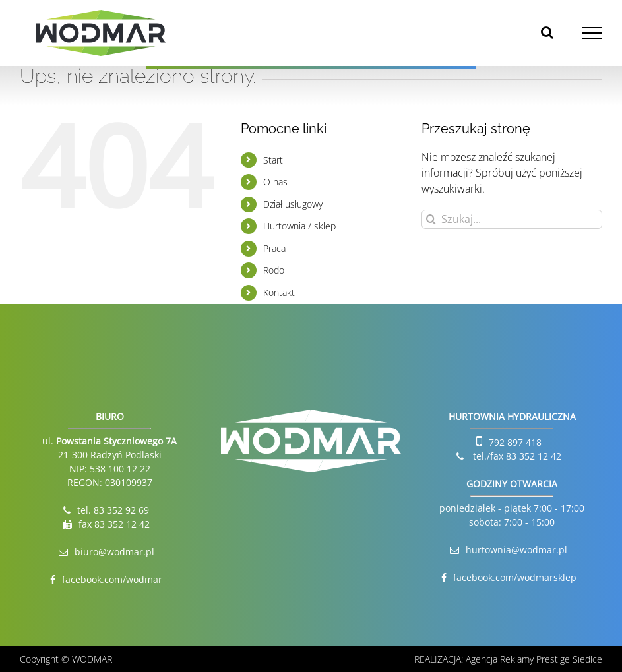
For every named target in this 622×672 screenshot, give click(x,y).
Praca (274, 248)
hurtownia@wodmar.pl (516, 550)
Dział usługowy (293, 204)
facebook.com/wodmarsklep (515, 577)
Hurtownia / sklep (299, 226)
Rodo (274, 270)
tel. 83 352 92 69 (113, 510)
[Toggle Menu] (593, 33)
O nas (275, 182)
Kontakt (279, 292)
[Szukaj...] (512, 219)
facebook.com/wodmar (112, 579)
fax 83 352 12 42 (114, 524)
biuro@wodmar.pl (114, 552)
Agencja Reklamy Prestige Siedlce (534, 659)
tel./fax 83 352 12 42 (516, 456)
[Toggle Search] (547, 32)
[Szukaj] (431, 219)
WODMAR (92, 659)
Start (273, 160)
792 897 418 (515, 442)
